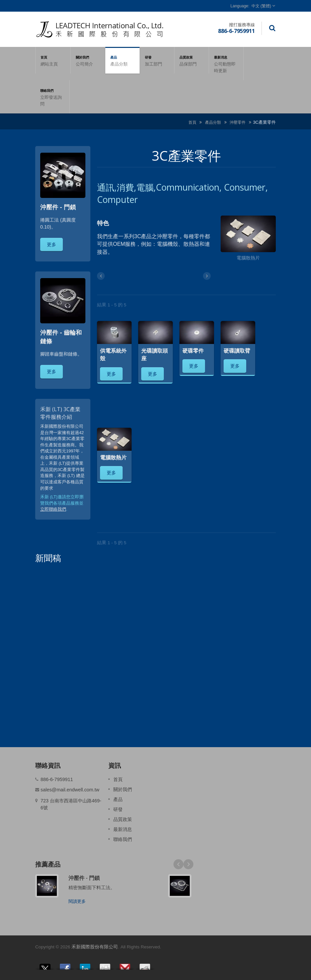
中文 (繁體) (261, 6)
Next (188, 864)
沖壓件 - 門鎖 (84, 878)
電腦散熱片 (113, 457)
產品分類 (213, 122)
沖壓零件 (238, 122)
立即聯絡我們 (53, 509)
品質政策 (192, 60)
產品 (122, 60)
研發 (157, 60)
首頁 (53, 60)
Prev (178, 864)
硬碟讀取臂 (237, 351)
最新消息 (226, 64)
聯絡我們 (52, 97)
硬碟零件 (193, 351)
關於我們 (88, 60)
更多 (52, 244)
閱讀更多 (77, 901)
